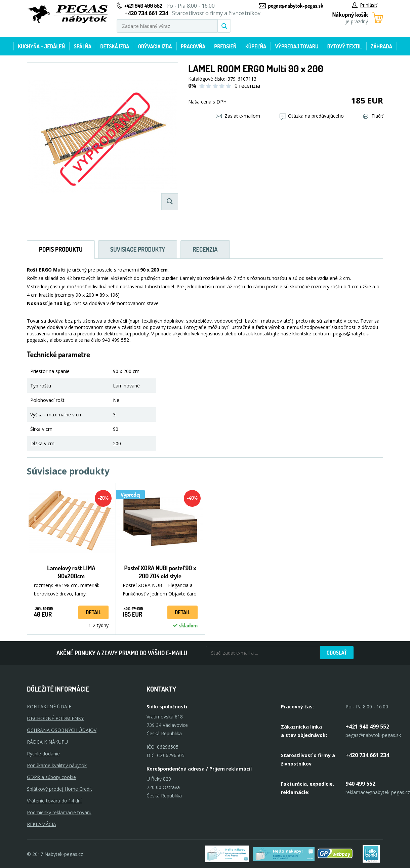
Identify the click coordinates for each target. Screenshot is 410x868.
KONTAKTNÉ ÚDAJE (49, 707)
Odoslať (337, 653)
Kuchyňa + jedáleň (41, 46)
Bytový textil (345, 46)
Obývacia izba (155, 46)
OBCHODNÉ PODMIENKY (55, 718)
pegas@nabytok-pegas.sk (296, 6)
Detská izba (115, 46)
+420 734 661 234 (367, 755)
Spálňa (82, 46)
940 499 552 (360, 784)
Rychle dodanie (43, 754)
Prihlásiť (364, 5)
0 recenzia (247, 86)
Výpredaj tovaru (297, 46)
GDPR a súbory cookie (51, 777)
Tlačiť (373, 116)
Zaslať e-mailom (238, 116)
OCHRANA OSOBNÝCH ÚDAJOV (62, 730)
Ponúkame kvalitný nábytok (57, 765)
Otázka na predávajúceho (312, 116)
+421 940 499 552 (143, 6)
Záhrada (381, 46)
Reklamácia (42, 824)
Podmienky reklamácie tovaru (59, 812)
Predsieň (225, 46)
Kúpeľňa (256, 46)
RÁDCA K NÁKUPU (47, 742)
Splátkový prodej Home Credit (59, 789)
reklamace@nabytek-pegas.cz (378, 792)
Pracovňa (193, 46)
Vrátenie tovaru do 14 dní (54, 801)
